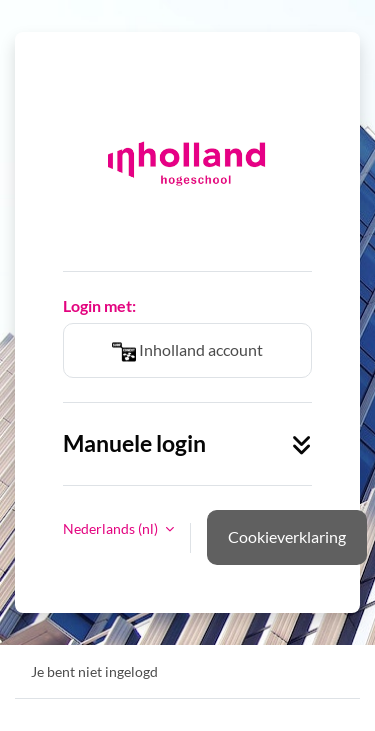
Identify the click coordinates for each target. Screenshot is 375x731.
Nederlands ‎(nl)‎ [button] (112, 528)
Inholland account (187, 352)
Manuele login (187, 443)
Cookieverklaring (287, 536)
